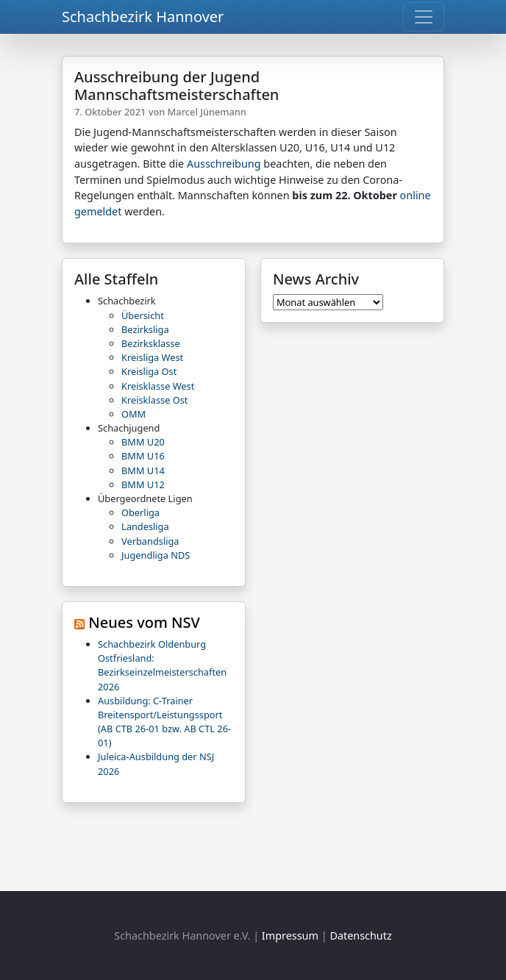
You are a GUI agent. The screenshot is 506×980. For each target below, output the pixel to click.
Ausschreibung (224, 164)
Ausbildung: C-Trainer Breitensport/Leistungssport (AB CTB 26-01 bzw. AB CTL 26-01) (164, 722)
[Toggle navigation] (424, 17)
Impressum (290, 936)
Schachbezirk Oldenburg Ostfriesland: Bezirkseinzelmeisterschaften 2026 (162, 665)
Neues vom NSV (144, 622)
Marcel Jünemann (207, 112)
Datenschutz (360, 936)
